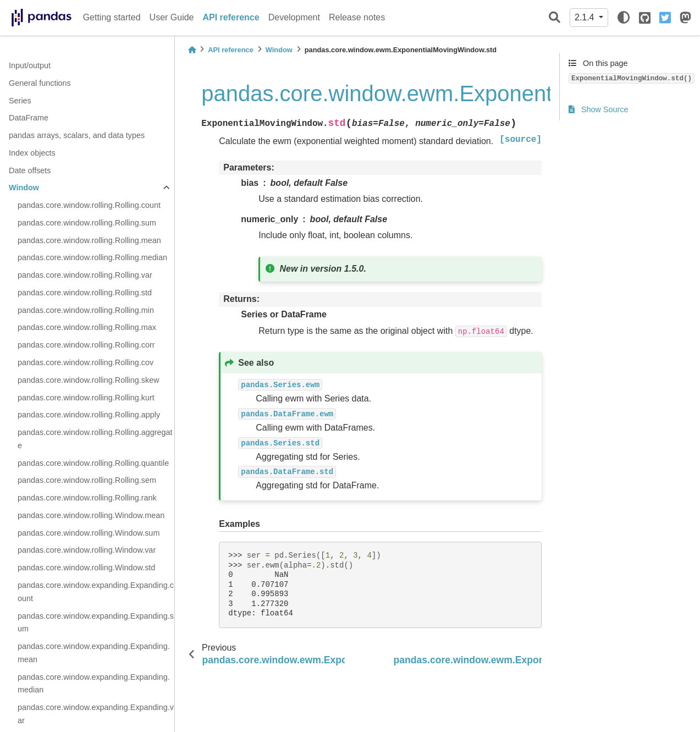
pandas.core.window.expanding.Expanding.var (96, 714)
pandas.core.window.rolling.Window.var (87, 550)
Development (294, 17)
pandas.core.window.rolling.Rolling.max (87, 327)
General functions (40, 83)
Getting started (112, 17)
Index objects (32, 153)
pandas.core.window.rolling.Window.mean (91, 515)
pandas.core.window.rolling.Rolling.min (86, 310)
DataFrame (29, 118)
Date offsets (30, 170)
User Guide (172, 17)
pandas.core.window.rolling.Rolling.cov (86, 362)
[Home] (192, 50)
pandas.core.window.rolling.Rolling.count (89, 205)
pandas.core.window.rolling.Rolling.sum (87, 223)
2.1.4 (586, 17)
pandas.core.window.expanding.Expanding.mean (94, 653)
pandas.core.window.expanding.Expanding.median (94, 684)
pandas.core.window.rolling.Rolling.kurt (86, 398)
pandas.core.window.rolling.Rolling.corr (86, 345)
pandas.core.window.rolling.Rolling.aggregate (95, 439)
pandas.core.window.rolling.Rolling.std (85, 293)
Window (24, 188)
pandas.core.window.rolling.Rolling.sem (87, 480)
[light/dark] (624, 18)
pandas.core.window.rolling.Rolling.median (92, 257)
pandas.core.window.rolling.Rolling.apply (89, 415)
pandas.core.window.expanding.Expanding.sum (96, 623)
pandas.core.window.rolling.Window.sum (89, 533)
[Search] (555, 18)
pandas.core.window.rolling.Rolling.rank (87, 498)
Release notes (357, 17)
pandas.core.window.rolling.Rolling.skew (89, 380)
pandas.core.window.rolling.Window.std (86, 568)
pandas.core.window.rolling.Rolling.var (85, 275)
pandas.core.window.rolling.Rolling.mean (89, 240)
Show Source (599, 109)
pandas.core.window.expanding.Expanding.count (96, 592)
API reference (231, 17)
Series (20, 101)
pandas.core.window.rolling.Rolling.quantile (93, 463)
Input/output (30, 65)
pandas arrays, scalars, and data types (77, 135)
